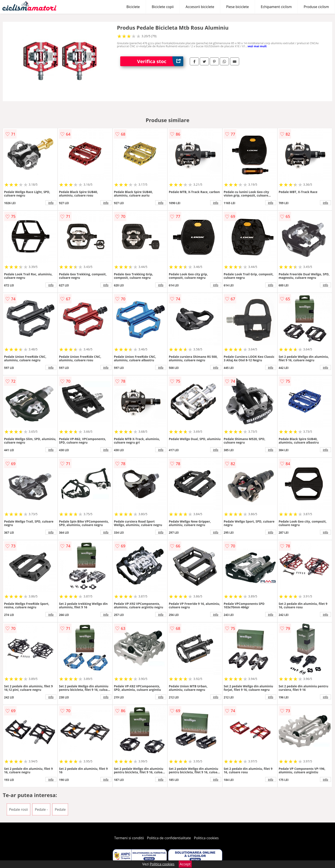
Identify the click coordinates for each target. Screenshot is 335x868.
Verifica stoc (160, 61)
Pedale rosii (18, 809)
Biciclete (133, 7)
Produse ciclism (316, 7)
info (51, 203)
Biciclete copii (163, 7)
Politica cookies (206, 838)
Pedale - (41, 809)
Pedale (60, 809)
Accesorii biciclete (200, 7)
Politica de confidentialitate (169, 838)
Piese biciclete (237, 7)
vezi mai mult (257, 46)
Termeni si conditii (129, 838)
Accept (185, 864)
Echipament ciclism (276, 7)
